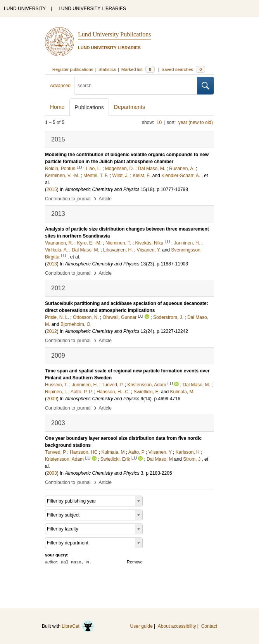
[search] (136, 86)
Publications (89, 107)
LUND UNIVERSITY (25, 9)
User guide (142, 626)
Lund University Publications (114, 34)
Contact (209, 626)
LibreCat (78, 626)
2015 (52, 189)
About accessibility (177, 626)
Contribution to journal (68, 199)
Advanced (60, 86)
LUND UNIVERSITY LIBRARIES (92, 9)
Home (57, 107)
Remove (135, 562)
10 (159, 122)
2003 (52, 473)
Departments (129, 107)
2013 (52, 264)
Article (105, 199)
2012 (52, 331)
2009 (52, 399)
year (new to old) (196, 122)
